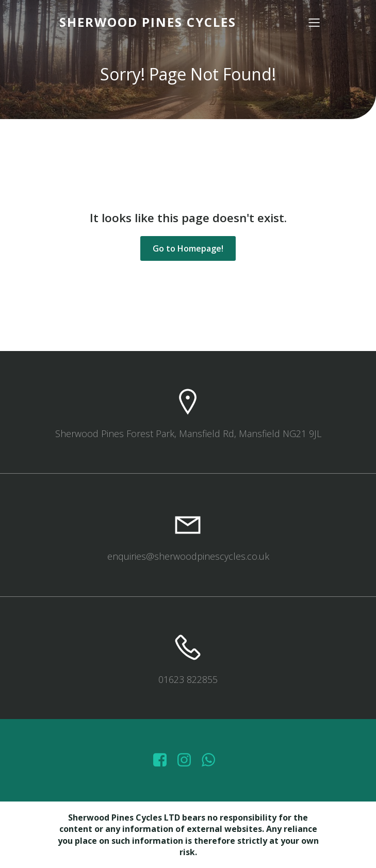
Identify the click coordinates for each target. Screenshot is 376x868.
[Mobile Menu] (315, 22)
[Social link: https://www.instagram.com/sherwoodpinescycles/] (188, 760)
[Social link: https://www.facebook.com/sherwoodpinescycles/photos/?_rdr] (164, 760)
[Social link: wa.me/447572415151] (212, 760)
